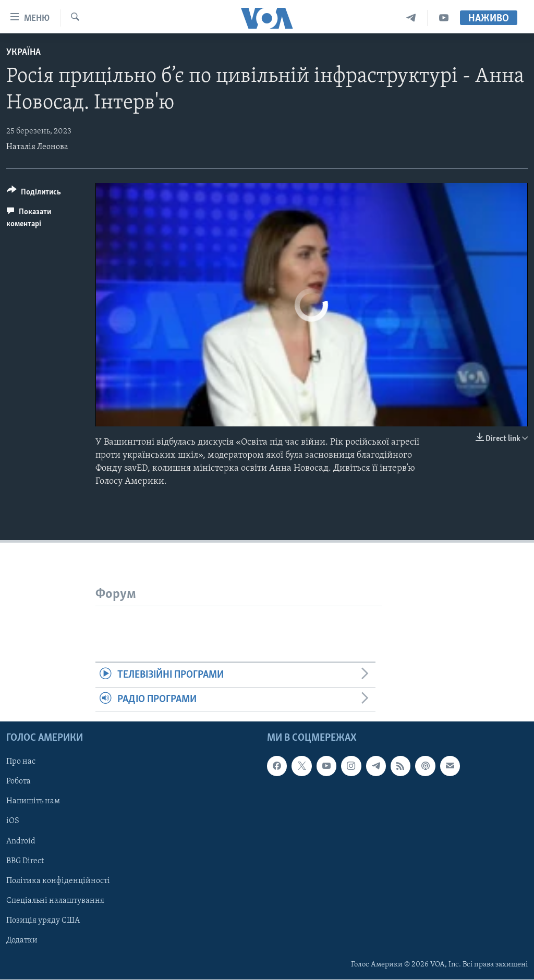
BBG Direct (25, 861)
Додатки (22, 940)
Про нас (21, 762)
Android (21, 841)
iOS (13, 822)
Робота (19, 782)
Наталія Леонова (37, 147)
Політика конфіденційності (58, 881)
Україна (23, 52)
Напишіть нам (33, 802)
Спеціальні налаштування (55, 901)
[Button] (34, 194)
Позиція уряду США (43, 921)
